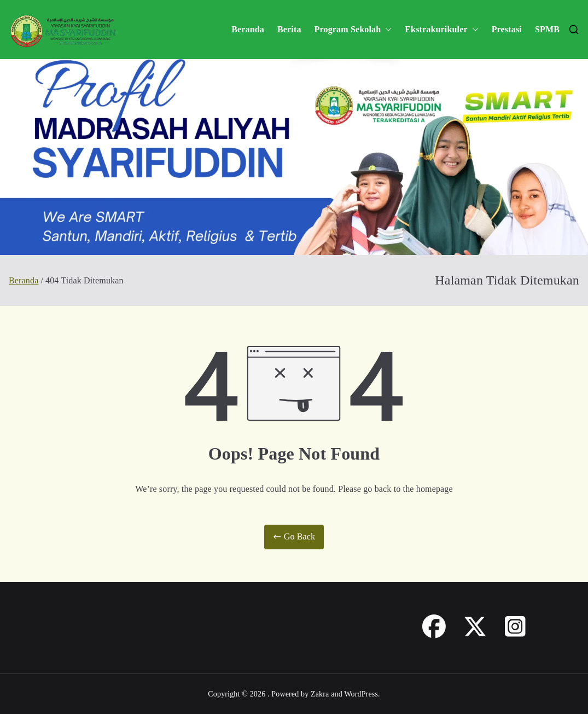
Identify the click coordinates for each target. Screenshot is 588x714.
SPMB (547, 29)
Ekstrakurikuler (441, 30)
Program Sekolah (353, 30)
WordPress (361, 694)
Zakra (320, 694)
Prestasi (507, 29)
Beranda (248, 29)
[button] (386, 30)
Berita (289, 29)
